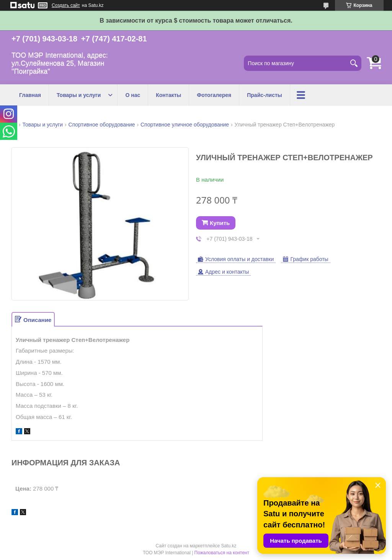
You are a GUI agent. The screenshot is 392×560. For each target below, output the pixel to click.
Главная (30, 95)
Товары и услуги (79, 95)
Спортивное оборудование (102, 125)
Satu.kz (229, 546)
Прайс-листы (265, 95)
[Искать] (354, 63)
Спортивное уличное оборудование (185, 125)
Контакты (168, 95)
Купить (220, 223)
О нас (133, 95)
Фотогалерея (214, 95)
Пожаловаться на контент (222, 553)
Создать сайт (66, 5)
